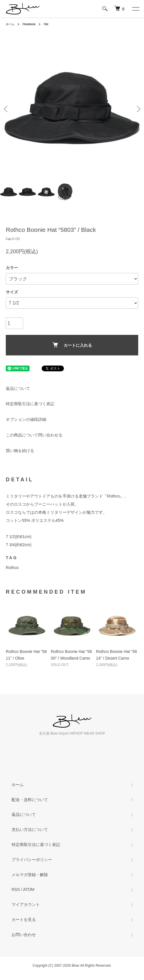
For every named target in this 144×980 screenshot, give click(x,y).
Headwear (29, 24)
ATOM (29, 889)
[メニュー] (135, 9)
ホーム (10, 24)
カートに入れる (72, 345)
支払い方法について (30, 829)
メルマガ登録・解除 (30, 875)
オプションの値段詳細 (26, 419)
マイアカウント (26, 904)
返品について (18, 388)
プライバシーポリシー (32, 860)
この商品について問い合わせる (34, 435)
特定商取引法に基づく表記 (30, 404)
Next (137, 109)
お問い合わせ (24, 935)
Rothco (12, 568)
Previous (7, 109)
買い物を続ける (20, 451)
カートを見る (24, 920)
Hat (46, 24)
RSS (16, 889)
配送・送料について (30, 800)
